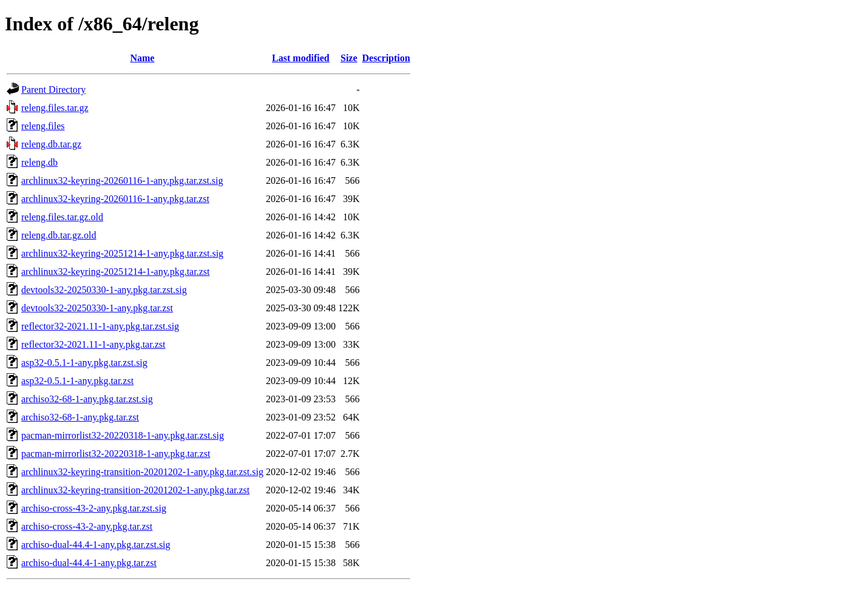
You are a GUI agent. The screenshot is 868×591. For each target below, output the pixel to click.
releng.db (39, 162)
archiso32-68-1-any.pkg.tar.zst (80, 417)
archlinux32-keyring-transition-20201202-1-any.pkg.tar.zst (135, 490)
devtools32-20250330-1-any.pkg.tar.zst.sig (104, 290)
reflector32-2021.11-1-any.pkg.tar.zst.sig (100, 326)
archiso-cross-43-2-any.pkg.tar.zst (87, 526)
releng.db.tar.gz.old (59, 235)
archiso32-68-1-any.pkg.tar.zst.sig (87, 399)
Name (142, 58)
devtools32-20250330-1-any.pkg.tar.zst (97, 308)
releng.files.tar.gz (55, 108)
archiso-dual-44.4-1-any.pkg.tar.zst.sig (96, 545)
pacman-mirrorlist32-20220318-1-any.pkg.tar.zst (116, 454)
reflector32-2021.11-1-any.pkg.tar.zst (93, 344)
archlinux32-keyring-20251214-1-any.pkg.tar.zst (115, 272)
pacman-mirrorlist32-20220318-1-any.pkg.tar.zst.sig (123, 435)
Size (349, 58)
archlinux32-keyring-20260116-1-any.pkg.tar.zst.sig (122, 181)
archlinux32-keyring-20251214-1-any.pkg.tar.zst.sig (122, 253)
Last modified (301, 58)
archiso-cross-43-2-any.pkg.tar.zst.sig (94, 508)
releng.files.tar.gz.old (62, 217)
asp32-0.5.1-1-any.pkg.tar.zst (77, 381)
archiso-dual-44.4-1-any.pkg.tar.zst (89, 563)
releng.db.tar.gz (51, 144)
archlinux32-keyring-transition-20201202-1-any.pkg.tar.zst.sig (142, 472)
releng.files (43, 126)
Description (386, 58)
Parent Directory (53, 89)
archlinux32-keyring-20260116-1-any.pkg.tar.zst (115, 199)
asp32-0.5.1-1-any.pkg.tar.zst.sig (84, 363)
